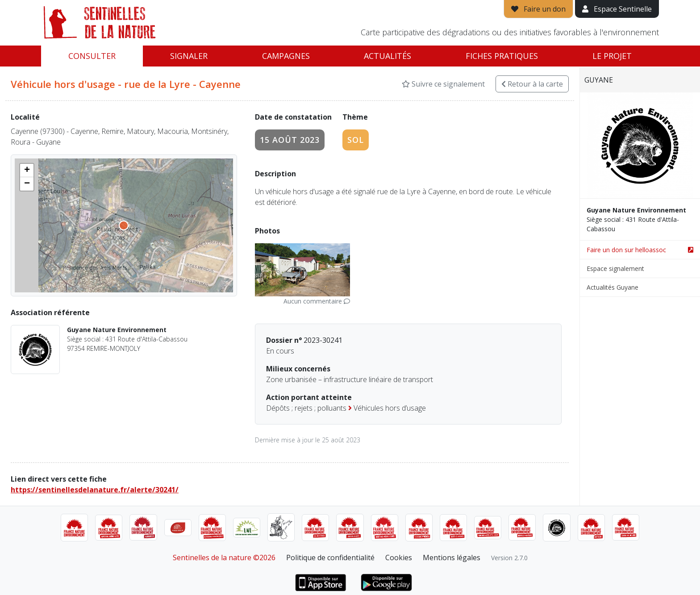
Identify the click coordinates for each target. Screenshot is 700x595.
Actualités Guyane (612, 287)
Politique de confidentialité (330, 558)
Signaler (189, 56)
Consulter (92, 56)
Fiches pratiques (502, 56)
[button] (27, 171)
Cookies (399, 558)
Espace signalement (615, 268)
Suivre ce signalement (443, 84)
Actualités (387, 56)
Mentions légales (452, 558)
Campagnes (286, 56)
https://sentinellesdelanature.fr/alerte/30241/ (95, 490)
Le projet (612, 56)
